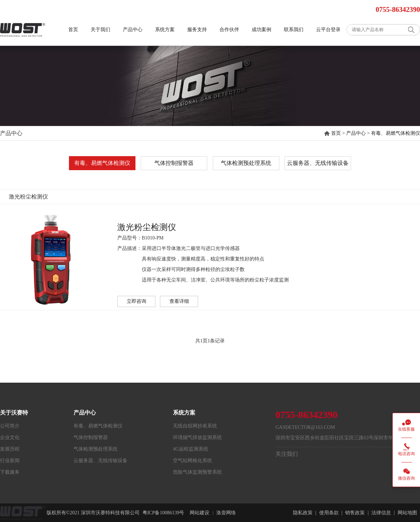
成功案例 (261, 30)
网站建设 (199, 513)
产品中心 (133, 30)
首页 (73, 30)
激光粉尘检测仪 (147, 227)
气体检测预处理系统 (246, 163)
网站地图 (407, 513)
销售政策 (355, 513)
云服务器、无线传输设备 (318, 163)
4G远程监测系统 (191, 449)
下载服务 (10, 472)
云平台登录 (328, 30)
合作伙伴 (229, 30)
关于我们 (100, 30)
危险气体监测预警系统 (197, 472)
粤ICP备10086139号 (163, 513)
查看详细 (179, 301)
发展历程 (10, 449)
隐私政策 (303, 513)
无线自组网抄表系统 (195, 426)
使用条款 (329, 513)
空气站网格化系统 (192, 461)
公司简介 (10, 426)
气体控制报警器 (174, 163)
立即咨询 (136, 301)
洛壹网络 (226, 513)
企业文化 (10, 437)
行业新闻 (10, 461)
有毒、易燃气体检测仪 (395, 133)
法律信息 (381, 513)
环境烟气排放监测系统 (197, 437)
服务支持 (197, 30)
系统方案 (165, 30)
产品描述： (129, 248)
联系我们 (294, 30)
